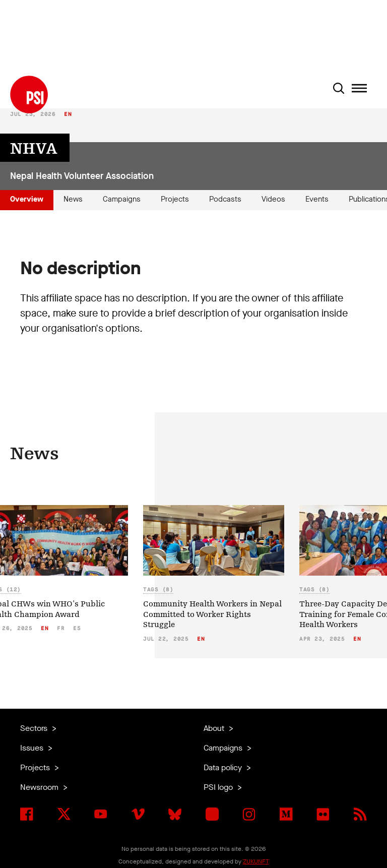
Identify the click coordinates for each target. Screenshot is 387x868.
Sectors (35, 728)
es (77, 628)
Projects (175, 199)
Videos (273, 199)
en (68, 114)
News (73, 199)
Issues (33, 748)
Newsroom (40, 787)
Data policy (224, 767)
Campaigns (122, 199)
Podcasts (225, 199)
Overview (27, 199)
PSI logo (219, 787)
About (215, 728)
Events (317, 199)
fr (61, 628)
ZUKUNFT (256, 861)
